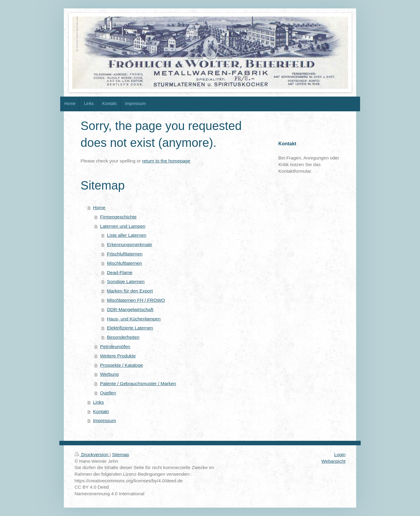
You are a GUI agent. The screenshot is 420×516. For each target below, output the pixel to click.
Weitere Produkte (118, 356)
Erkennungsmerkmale (129, 244)
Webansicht (333, 461)
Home (99, 207)
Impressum (104, 420)
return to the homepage (166, 161)
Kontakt (101, 411)
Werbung (109, 374)
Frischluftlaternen (125, 254)
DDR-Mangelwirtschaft (130, 309)
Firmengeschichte (118, 217)
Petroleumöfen (115, 346)
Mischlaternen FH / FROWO (136, 300)
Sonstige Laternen (126, 281)
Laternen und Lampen (123, 226)
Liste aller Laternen (127, 235)
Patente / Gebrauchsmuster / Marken (138, 383)
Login (340, 454)
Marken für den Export (130, 291)
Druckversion (92, 454)
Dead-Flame (120, 272)
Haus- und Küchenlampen (134, 319)
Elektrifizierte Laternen (130, 328)
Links (98, 402)
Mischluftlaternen (124, 263)
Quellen (108, 393)
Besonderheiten (123, 337)
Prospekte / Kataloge (121, 365)
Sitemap (120, 454)
